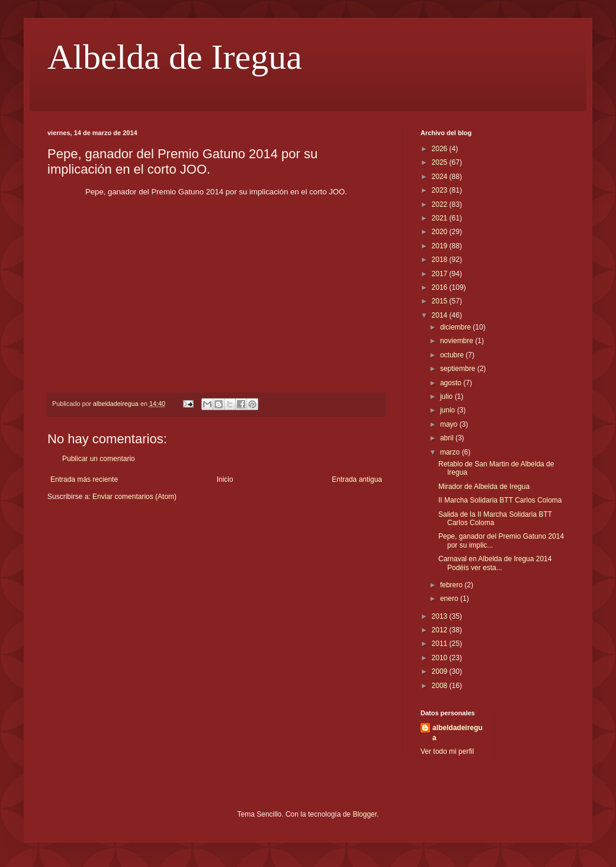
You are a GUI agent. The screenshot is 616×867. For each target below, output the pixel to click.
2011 (441, 644)
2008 (441, 686)
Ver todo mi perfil (447, 751)
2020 (441, 232)
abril (448, 438)
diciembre (456, 327)
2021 (441, 218)
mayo (450, 424)
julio (447, 396)
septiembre (459, 369)
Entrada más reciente (84, 479)
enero (450, 599)
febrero (452, 585)
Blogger (365, 814)
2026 (441, 149)
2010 (441, 658)
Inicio (225, 479)
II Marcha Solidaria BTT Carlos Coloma (500, 500)
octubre (453, 355)
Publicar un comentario (99, 459)
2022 (441, 204)
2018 (441, 260)
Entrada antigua (357, 479)
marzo (451, 452)
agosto (452, 383)
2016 (441, 287)
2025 (441, 162)
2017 (441, 274)
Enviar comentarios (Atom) (134, 497)
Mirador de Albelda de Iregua (484, 487)
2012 (441, 630)
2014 (441, 315)
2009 (441, 671)
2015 (441, 301)
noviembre (458, 341)
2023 (441, 190)
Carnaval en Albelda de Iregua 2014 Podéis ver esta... (495, 563)
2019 (441, 246)
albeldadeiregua (458, 733)
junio (449, 410)
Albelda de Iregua (175, 57)
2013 (441, 616)
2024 (441, 177)
